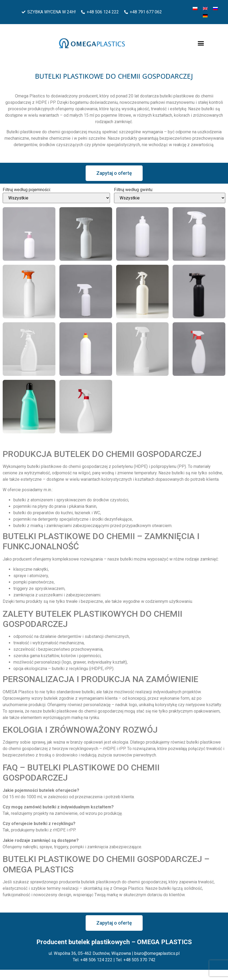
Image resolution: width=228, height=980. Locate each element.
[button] (201, 43)
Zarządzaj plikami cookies (30, 973)
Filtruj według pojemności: (27, 190)
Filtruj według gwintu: (134, 190)
